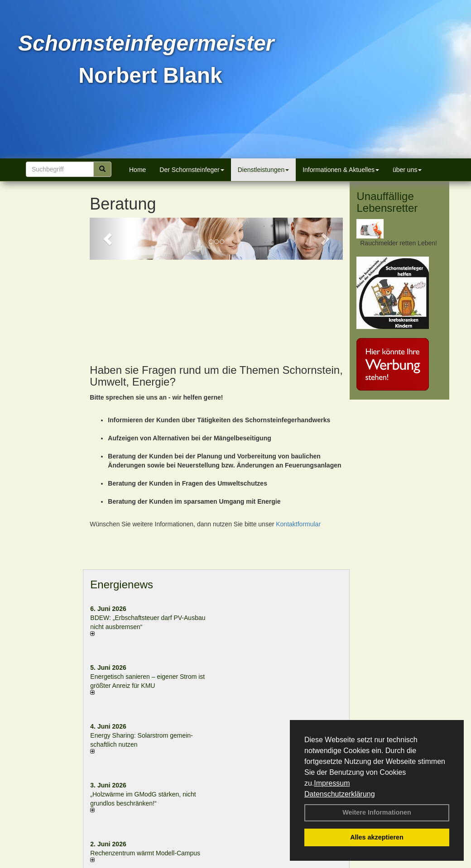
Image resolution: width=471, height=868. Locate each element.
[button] (109, 239)
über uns (407, 170)
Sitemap (337, 863)
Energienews (122, 503)
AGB (312, 863)
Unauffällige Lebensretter (387, 202)
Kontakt (153, 863)
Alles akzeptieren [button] (377, 837)
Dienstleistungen (264, 170)
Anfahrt (288, 863)
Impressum (332, 783)
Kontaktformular (298, 442)
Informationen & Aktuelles (341, 170)
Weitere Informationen (377, 812)
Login (128, 863)
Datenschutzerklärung (340, 794)
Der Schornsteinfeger (192, 170)
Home (137, 170)
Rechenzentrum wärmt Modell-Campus (145, 772)
